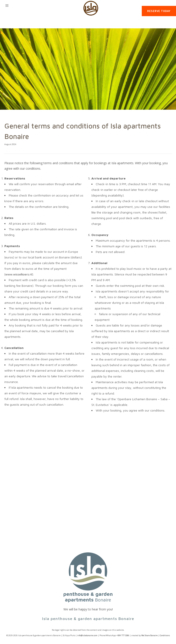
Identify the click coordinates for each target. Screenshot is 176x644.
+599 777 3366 (123, 635)
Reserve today (159, 11)
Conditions (165, 635)
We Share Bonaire (150, 635)
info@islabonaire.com (87, 635)
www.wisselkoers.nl (19, 274)
